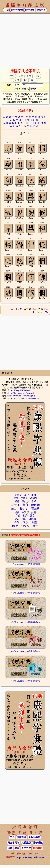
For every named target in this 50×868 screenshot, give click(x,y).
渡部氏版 (38, 843)
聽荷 (17, 522)
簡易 (20, 309)
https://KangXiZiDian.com (20, 390)
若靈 (34, 522)
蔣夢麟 (35, 505)
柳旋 (24, 519)
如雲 (34, 512)
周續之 (18, 495)
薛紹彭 (24, 509)
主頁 (6, 10)
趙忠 (14, 509)
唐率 (16, 498)
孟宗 (27, 495)
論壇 (10, 848)
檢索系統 (22, 837)
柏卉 (25, 516)
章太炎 (15, 505)
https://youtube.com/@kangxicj (22, 396)
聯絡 (17, 848)
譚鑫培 (35, 509)
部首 (37, 76)
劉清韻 (25, 512)
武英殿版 (26, 843)
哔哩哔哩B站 (34, 564)
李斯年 (24, 498)
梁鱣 (17, 501)
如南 (18, 516)
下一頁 (36, 312)
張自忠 (25, 501)
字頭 (12, 76)
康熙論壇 (30, 10)
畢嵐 (34, 501)
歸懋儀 (32, 519)
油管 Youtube (18, 564)
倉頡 (29, 76)
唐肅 (34, 495)
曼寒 (32, 516)
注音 (33, 80)
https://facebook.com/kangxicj (21, 393)
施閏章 (34, 498)
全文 (21, 76)
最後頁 (45, 312)
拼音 (25, 80)
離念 (15, 526)
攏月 (17, 519)
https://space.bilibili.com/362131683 (24, 398)
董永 (25, 505)
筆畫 (17, 80)
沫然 (25, 522)
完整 (13, 309)
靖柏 (35, 526)
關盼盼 (25, 526)
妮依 (17, 512)
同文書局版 (13, 843)
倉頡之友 (41, 10)
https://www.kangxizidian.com (30, 857)
